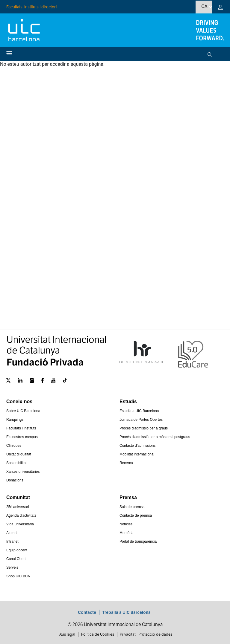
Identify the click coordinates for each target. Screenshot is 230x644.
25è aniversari (18, 507)
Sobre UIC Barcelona (23, 411)
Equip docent (17, 550)
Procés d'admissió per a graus (144, 428)
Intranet (12, 541)
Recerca (126, 463)
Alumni (12, 533)
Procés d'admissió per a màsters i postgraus (155, 437)
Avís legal (67, 634)
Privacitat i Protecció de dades (146, 634)
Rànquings (15, 420)
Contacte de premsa (136, 515)
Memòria (127, 533)
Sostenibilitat (16, 463)
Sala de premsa (132, 507)
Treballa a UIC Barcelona (126, 612)
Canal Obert (16, 559)
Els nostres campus (22, 437)
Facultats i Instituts (21, 428)
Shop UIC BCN (18, 576)
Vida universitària (20, 524)
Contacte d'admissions (137, 446)
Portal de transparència (138, 541)
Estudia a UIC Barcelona (139, 411)
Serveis (12, 567)
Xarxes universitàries (23, 472)
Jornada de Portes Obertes (141, 420)
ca (204, 6)
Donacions (15, 480)
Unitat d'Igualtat (19, 454)
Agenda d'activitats (21, 515)
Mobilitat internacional (137, 454)
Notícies (126, 524)
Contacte (87, 612)
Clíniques (14, 446)
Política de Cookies (98, 634)
